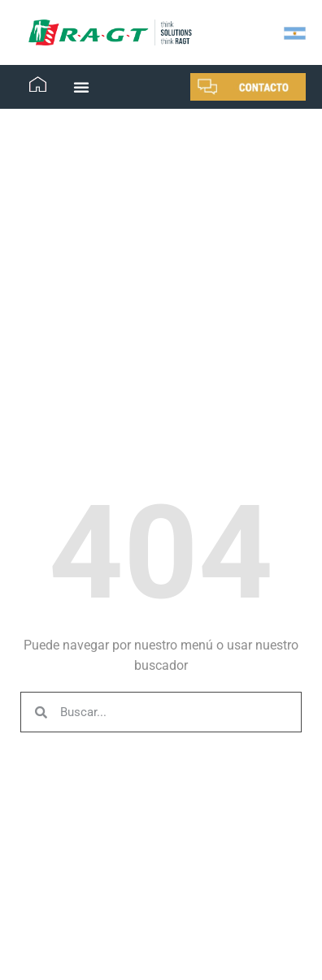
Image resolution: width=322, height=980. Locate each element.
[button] (81, 87)
